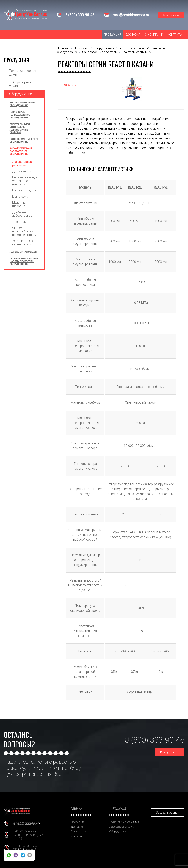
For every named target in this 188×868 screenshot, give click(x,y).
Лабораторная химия (20, 84)
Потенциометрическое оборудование (24, 140)
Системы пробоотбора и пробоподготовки (24, 231)
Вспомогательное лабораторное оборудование (21, 151)
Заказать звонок (171, 15)
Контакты (175, 35)
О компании (154, 35)
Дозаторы (19, 222)
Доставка (133, 35)
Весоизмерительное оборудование (22, 104)
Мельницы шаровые (19, 204)
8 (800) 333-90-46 (80, 15)
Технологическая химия (23, 73)
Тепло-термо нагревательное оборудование (20, 115)
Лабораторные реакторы (22, 163)
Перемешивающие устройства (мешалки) (25, 181)
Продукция (113, 35)
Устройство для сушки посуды (23, 243)
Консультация (170, 752)
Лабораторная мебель (23, 252)
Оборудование (21, 94)
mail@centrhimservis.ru (131, 15)
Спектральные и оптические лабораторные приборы (20, 128)
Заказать (70, 85)
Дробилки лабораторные (22, 214)
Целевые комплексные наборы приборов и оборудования (24, 261)
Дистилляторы (22, 171)
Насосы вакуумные (25, 190)
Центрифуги (20, 197)
